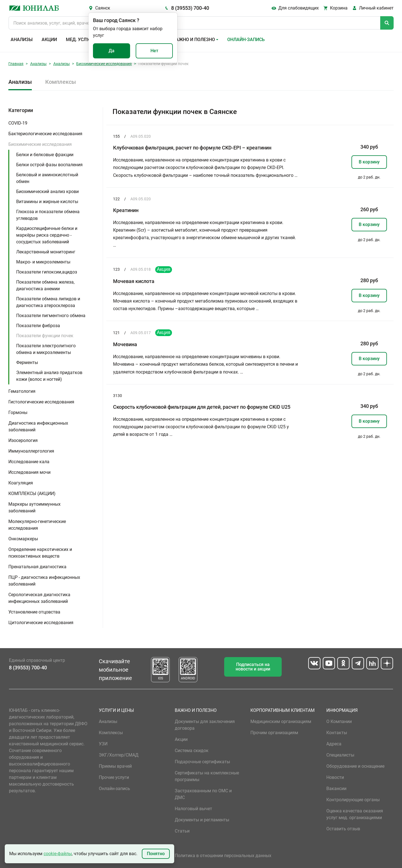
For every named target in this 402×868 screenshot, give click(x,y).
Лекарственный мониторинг (46, 252)
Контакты (337, 733)
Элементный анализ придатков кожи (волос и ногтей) (49, 376)
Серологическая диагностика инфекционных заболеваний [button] (39, 598)
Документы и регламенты (202, 820)
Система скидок (192, 751)
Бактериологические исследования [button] (45, 134)
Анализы (22, 40)
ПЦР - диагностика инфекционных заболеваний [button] (44, 581)
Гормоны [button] (18, 412)
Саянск (103, 8)
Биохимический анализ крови (47, 192)
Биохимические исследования (104, 64)
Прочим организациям (274, 733)
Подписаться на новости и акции (253, 667)
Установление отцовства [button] (34, 612)
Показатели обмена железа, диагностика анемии (45, 285)
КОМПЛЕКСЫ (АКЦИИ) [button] (32, 494)
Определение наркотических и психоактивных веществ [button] (40, 553)
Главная (16, 64)
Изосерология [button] (23, 440)
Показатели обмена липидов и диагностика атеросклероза (48, 302)
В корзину (369, 162)
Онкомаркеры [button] (23, 539)
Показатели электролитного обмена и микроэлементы (46, 349)
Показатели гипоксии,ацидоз (47, 272)
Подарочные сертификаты (202, 762)
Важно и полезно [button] (194, 40)
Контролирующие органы (353, 800)
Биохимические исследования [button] (40, 144)
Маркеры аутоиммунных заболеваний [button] (34, 507)
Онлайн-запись (246, 40)
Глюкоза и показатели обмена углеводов (48, 215)
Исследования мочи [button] (29, 472)
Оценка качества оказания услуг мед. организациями (355, 814)
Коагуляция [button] (21, 483)
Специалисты (340, 755)
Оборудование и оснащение (355, 766)
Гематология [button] (22, 391)
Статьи (182, 831)
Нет (154, 51)
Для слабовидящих (299, 8)
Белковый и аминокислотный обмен (47, 178)
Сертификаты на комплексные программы (207, 776)
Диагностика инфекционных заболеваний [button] (38, 426)
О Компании (339, 721)
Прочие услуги (114, 777)
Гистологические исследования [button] (41, 402)
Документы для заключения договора (205, 725)
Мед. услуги (80, 40)
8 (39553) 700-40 (190, 8)
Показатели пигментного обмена (51, 316)
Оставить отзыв (343, 829)
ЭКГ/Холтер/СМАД (119, 755)
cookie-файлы (58, 854)
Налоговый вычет (193, 809)
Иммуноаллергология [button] (31, 451)
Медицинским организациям (281, 721)
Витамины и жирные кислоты (47, 202)
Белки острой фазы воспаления (49, 165)
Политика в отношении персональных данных (223, 856)
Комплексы (61, 82)
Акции (49, 40)
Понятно (156, 854)
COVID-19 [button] (18, 123)
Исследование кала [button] (29, 462)
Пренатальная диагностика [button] (37, 567)
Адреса (334, 744)
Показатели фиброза (38, 326)
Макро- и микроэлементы (43, 262)
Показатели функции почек (45, 336)
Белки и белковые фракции (45, 155)
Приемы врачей (115, 766)
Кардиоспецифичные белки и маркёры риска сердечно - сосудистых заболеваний (47, 235)
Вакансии (336, 789)
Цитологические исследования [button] (41, 623)
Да (112, 51)
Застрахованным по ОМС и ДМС (203, 794)
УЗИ (103, 744)
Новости (335, 777)
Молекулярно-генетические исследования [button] (37, 525)
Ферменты (27, 362)
